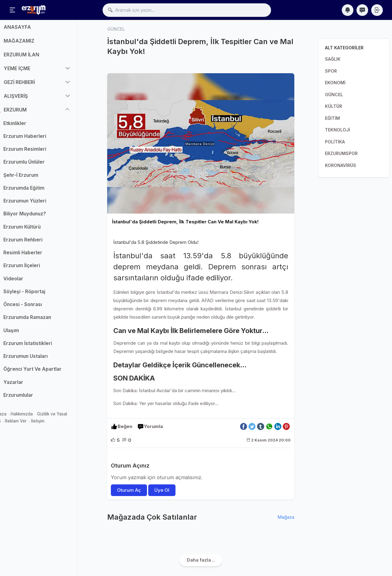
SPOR (331, 71)
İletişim (52, 424)
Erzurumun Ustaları (40, 360)
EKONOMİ (335, 83)
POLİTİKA (335, 142)
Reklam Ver (30, 424)
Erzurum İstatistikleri (42, 346)
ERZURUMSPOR (341, 153)
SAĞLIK (333, 59)
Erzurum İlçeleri (36, 269)
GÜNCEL (334, 95)
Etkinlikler (30, 126)
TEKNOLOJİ (337, 130)
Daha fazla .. (201, 560)
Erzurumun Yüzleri (40, 204)
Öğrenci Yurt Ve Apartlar (47, 372)
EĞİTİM (332, 118)
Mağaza (13, 417)
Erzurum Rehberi (38, 243)
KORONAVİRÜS (341, 165)
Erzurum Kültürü (37, 230)
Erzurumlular (33, 398)
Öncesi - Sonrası (37, 308)
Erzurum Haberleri (40, 139)
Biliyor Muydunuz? (39, 217)
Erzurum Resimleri (40, 152)
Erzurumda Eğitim (39, 191)
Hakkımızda (36, 417)
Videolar (28, 282)
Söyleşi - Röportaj (39, 295)
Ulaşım (26, 333)
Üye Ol (162, 490)
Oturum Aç (129, 490)
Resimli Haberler (38, 256)
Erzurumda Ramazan (42, 321)
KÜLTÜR (334, 106)
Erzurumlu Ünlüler (39, 165)
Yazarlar (28, 385)
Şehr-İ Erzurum (36, 178)
